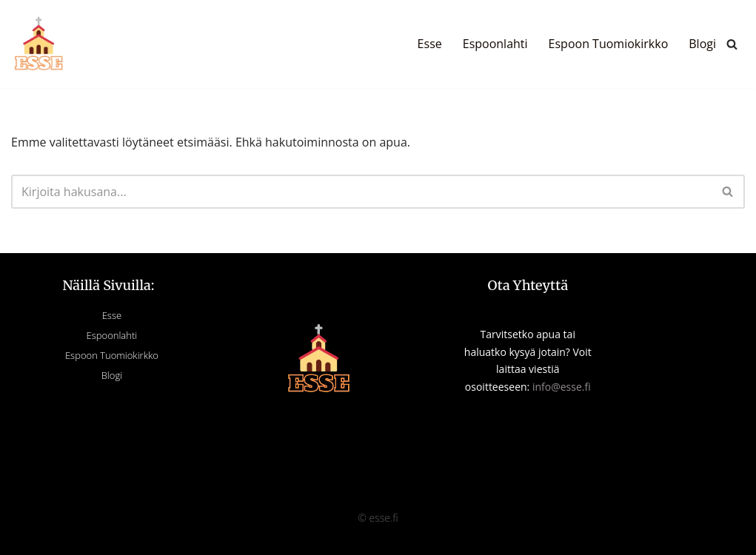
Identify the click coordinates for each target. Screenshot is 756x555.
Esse (430, 44)
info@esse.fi (562, 387)
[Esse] (39, 44)
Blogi (702, 44)
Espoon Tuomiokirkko (609, 44)
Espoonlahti (495, 44)
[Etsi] (732, 44)
